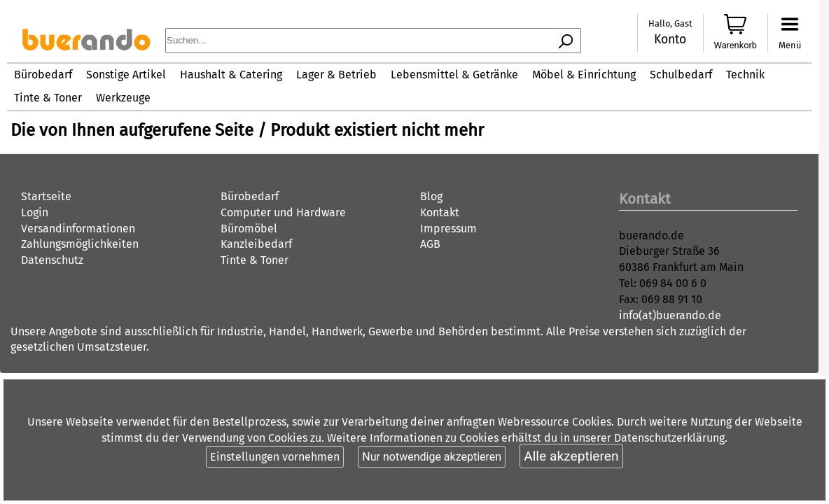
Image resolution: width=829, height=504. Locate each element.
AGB (430, 244)
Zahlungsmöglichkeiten (80, 244)
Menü (790, 45)
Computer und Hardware (283, 212)
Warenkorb (736, 45)
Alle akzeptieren (571, 456)
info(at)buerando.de (670, 315)
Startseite (46, 196)
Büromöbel (249, 229)
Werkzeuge (123, 98)
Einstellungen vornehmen (275, 457)
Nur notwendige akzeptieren (432, 457)
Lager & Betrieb (336, 75)
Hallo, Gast (670, 23)
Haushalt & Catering (231, 75)
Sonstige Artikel (126, 75)
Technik (745, 75)
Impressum (448, 229)
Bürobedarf (43, 75)
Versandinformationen (78, 229)
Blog (431, 196)
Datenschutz (52, 260)
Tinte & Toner (48, 98)
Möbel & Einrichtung (584, 75)
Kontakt (440, 212)
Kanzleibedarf (256, 244)
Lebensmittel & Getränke (454, 75)
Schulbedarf (681, 75)
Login (35, 212)
